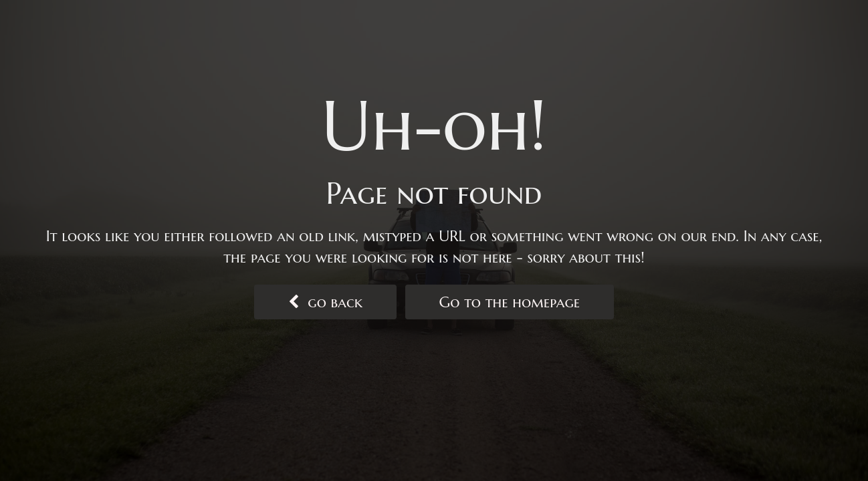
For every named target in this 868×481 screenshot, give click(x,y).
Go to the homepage (510, 302)
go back (325, 302)
